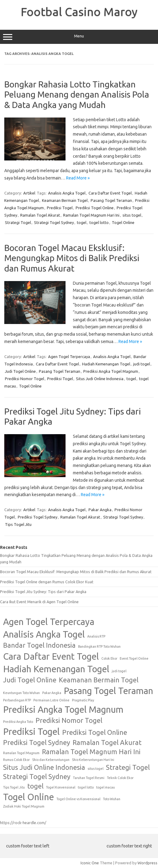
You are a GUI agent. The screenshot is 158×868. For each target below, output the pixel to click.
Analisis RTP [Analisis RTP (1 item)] (96, 636)
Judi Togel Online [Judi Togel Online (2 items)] (30, 680)
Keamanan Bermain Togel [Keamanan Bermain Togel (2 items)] (99, 680)
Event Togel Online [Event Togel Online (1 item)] (134, 658)
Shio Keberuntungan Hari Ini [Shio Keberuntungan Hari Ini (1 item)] (93, 760)
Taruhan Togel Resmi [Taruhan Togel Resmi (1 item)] (89, 778)
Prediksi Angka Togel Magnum (111, 371)
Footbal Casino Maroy (79, 12)
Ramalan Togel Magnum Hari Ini (91, 215)
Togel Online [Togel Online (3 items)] (28, 797)
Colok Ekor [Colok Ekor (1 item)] (109, 658)
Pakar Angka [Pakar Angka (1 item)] (52, 693)
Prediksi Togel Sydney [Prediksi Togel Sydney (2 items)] (37, 743)
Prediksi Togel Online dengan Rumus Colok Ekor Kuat (47, 582)
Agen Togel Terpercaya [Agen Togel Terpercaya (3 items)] (49, 622)
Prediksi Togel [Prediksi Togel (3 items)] (31, 732)
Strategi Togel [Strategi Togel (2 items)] (128, 767)
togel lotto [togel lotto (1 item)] (86, 787)
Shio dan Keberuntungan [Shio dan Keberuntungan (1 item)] (51, 760)
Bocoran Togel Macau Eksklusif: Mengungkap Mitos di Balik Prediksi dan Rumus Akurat (72, 258)
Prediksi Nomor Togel (24, 379)
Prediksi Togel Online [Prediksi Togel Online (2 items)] (95, 732)
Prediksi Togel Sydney (38, 517)
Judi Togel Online (20, 371)
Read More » (78, 178)
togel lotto (99, 222)
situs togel (132, 215)
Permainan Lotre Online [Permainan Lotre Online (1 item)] (51, 700)
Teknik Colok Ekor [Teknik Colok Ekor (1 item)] (120, 778)
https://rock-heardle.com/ (23, 823)
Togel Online (123, 222)
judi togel (142, 364)
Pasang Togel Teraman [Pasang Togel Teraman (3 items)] (108, 691)
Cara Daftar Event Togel (110, 193)
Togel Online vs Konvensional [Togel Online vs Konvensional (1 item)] (78, 799)
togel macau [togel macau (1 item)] (105, 787)
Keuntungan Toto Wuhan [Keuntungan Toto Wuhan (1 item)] (21, 693)
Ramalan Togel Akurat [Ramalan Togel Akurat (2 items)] (107, 743)
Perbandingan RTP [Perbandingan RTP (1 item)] (17, 700)
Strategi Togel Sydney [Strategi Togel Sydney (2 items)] (37, 777)
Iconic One (90, 863)
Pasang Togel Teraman (111, 200)
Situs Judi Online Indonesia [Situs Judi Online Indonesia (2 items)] (44, 767)
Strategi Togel (18, 222)
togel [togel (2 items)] (35, 786)
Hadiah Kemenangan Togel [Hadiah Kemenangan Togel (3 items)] (56, 669)
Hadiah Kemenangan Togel (106, 364)
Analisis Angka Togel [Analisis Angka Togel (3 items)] (44, 634)
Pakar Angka (100, 510)
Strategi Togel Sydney (54, 222)
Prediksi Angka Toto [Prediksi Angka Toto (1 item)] (18, 722)
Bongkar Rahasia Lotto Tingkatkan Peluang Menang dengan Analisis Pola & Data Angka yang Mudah (77, 95)
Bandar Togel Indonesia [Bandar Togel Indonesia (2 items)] (39, 645)
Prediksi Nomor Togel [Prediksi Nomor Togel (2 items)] (69, 720)
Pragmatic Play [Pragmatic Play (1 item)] (83, 700)
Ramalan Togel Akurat (40, 215)
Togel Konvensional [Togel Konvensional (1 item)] (61, 787)
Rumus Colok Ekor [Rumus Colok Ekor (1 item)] (16, 760)
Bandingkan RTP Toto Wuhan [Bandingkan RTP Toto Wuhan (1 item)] (99, 646)
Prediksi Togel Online (95, 208)
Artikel (29, 193)
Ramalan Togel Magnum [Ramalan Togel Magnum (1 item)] (21, 753)
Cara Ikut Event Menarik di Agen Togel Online (39, 602)
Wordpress (147, 863)
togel (82, 222)
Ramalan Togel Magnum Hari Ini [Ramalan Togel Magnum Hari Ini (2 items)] (91, 752)
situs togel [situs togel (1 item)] (96, 769)
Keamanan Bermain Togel (65, 200)
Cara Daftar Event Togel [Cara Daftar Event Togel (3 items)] (51, 656)
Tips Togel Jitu (18, 524)
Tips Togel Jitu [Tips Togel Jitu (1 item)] (14, 787)
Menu (79, 37)
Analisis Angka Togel (67, 193)
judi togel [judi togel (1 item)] (119, 671)
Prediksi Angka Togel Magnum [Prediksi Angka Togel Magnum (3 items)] (63, 710)
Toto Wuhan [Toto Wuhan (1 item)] (112, 799)
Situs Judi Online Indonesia (100, 379)
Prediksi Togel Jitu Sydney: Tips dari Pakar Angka (43, 592)
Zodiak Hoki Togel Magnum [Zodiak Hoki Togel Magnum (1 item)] (24, 806)
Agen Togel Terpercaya (69, 357)
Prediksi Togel (60, 208)
